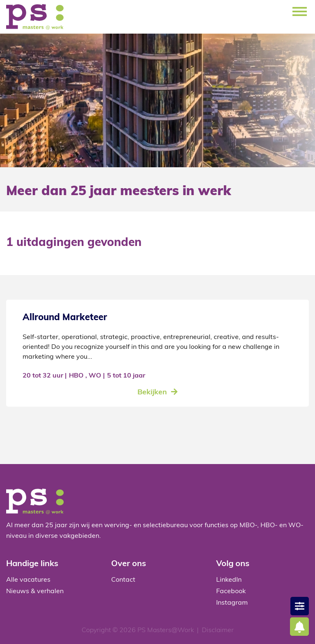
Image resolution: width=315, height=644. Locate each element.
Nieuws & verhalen (35, 592)
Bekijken (152, 393)
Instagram (232, 603)
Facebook (231, 592)
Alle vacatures (28, 580)
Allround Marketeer (65, 318)
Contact (123, 580)
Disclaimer (218, 630)
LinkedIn (229, 580)
